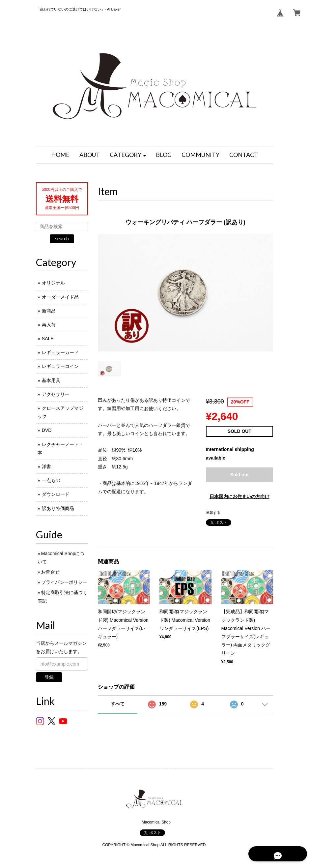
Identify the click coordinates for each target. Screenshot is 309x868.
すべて (118, 704)
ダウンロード (56, 494)
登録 (49, 677)
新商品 (49, 311)
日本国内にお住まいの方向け (239, 496)
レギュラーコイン (60, 366)
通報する (213, 513)
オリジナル (53, 283)
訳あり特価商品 (58, 508)
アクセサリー (56, 394)
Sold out (239, 475)
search (62, 239)
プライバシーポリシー (64, 582)
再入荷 (49, 325)
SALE (48, 339)
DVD (47, 430)
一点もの (51, 480)
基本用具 (51, 380)
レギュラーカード (60, 352)
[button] (128, 155)
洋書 (46, 466)
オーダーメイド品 (60, 297)
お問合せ (50, 572)
